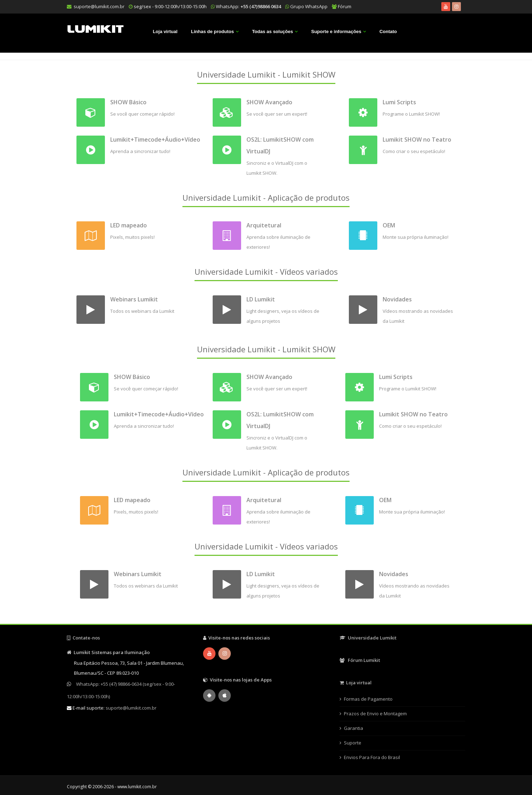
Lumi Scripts (399, 102)
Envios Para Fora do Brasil (372, 757)
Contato (388, 31)
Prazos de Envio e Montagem (375, 714)
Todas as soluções (273, 31)
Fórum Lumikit (360, 660)
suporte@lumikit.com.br (99, 6)
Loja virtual (165, 31)
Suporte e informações (336, 31)
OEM (389, 225)
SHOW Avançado (269, 102)
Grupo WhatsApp (309, 6)
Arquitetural (264, 225)
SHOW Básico (128, 102)
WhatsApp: (248, 6)
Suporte (353, 743)
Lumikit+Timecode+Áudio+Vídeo (155, 139)
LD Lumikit (261, 299)
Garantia (353, 728)
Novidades (397, 299)
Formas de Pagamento (368, 699)
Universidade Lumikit (368, 638)
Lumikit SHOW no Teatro (417, 139)
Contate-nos (83, 638)
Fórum (345, 6)
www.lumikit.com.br (137, 787)
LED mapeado (129, 225)
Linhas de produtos (212, 31)
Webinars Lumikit (134, 299)
